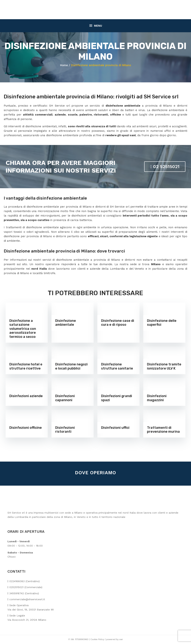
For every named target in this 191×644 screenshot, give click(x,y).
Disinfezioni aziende (26, 396)
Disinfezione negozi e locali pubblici (71, 366)
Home (64, 65)
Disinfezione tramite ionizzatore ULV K (164, 366)
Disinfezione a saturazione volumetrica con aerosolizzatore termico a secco (23, 329)
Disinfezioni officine (26, 428)
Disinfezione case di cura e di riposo (118, 323)
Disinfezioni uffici (115, 428)
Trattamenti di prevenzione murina (163, 430)
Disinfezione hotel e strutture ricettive (26, 366)
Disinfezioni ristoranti (65, 430)
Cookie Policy (97, 639)
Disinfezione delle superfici (162, 323)
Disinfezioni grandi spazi (117, 398)
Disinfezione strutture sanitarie (117, 366)
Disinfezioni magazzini (157, 398)
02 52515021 (165, 167)
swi (121, 639)
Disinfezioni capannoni (65, 398)
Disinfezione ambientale (66, 323)
